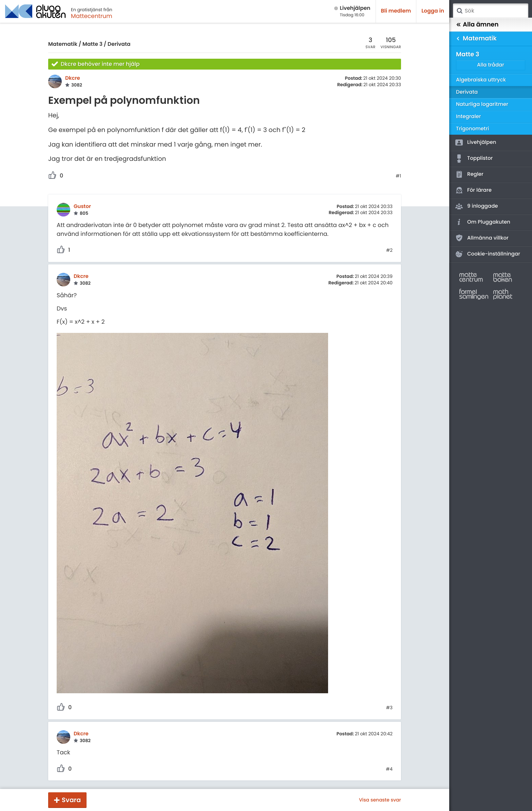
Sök (459, 11)
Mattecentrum (92, 16)
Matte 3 (92, 44)
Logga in (433, 11)
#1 (398, 176)
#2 (389, 250)
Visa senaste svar (380, 800)
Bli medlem (396, 11)
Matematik (63, 44)
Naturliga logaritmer (482, 104)
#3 (389, 708)
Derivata (119, 44)
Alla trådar (491, 65)
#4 (389, 769)
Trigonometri (472, 129)
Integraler (469, 117)
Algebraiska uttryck (481, 80)
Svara (71, 800)
